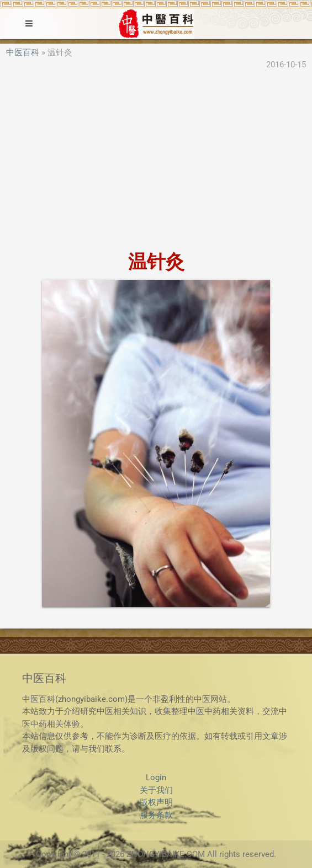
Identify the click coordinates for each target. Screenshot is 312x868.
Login (156, 778)
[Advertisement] (156, 162)
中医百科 (23, 52)
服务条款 (156, 815)
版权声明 (156, 802)
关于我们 (156, 790)
